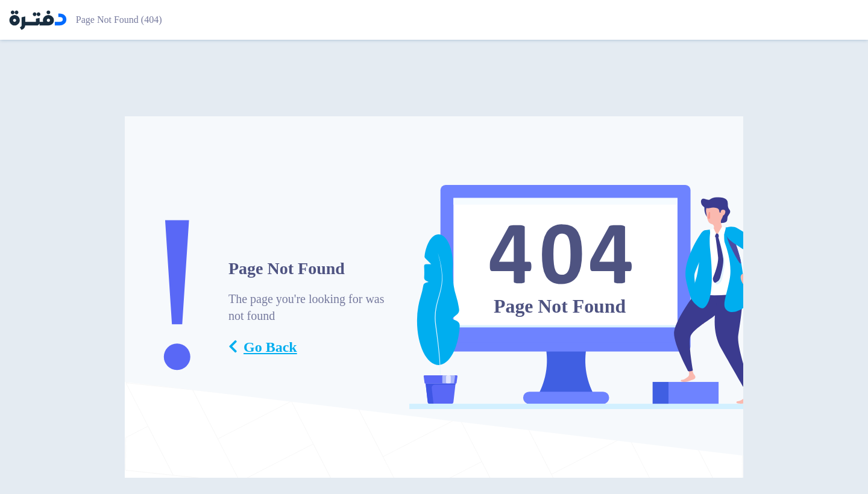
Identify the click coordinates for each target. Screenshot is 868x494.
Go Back (263, 347)
